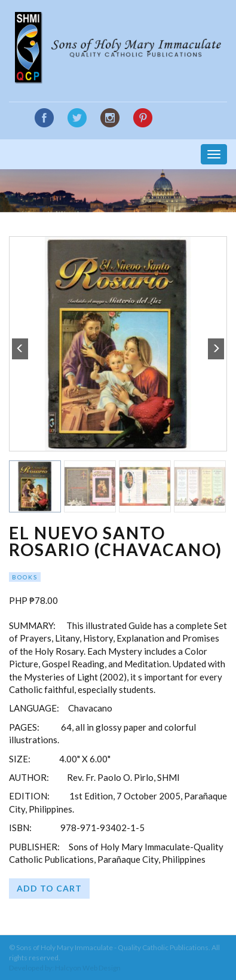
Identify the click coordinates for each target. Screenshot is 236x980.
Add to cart (49, 888)
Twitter (77, 118)
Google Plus (143, 118)
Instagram (110, 118)
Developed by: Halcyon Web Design (65, 968)
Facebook (44, 118)
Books (25, 577)
